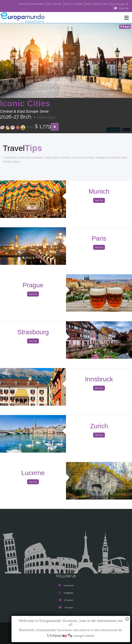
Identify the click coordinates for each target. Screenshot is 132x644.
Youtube (66, 608)
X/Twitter (66, 600)
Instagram (66, 593)
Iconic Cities (25, 104)
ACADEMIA (75, 4)
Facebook (66, 586)
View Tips (99, 201)
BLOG (64, 4)
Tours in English (120, 4)
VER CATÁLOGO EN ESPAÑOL (24, 4)
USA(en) (123, 8)
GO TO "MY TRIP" (50, 4)
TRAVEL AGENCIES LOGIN (95, 4)
